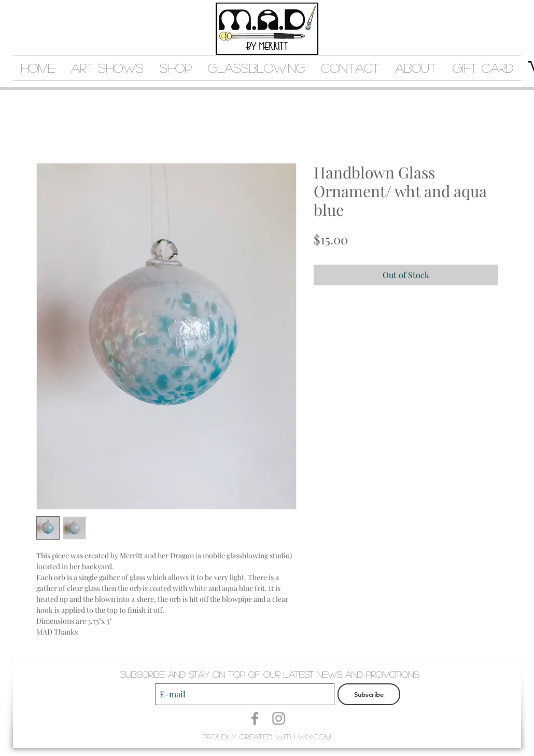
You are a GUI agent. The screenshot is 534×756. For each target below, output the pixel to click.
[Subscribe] (369, 694)
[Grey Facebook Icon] (255, 718)
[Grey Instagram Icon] (279, 718)
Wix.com (314, 736)
